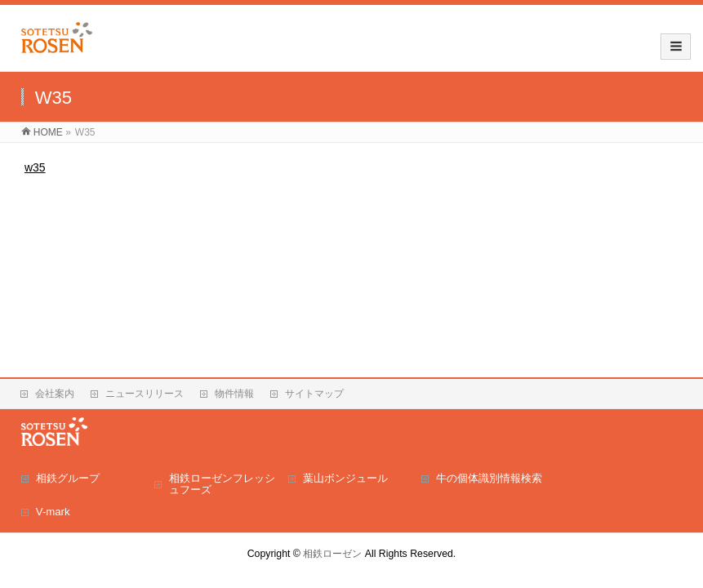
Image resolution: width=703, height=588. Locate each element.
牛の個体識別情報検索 (489, 478)
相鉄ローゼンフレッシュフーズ (222, 484)
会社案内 (55, 394)
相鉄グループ (68, 478)
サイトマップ (314, 394)
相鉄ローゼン (332, 554)
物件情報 (234, 394)
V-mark (53, 512)
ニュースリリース (145, 394)
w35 (35, 167)
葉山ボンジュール (345, 478)
